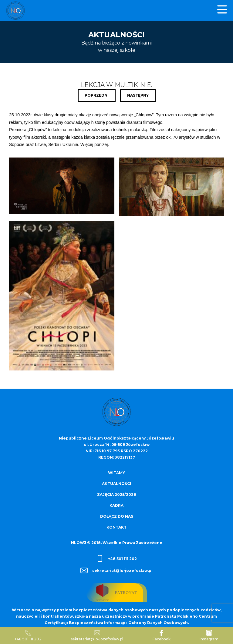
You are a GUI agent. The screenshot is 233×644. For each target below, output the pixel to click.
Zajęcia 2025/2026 (116, 495)
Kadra (116, 505)
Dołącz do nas (117, 516)
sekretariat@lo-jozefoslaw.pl (116, 570)
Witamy (116, 473)
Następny (138, 95)
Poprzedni (97, 95)
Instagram (209, 636)
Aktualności (116, 484)
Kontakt (116, 527)
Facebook (162, 636)
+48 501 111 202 (116, 559)
